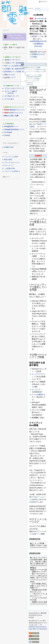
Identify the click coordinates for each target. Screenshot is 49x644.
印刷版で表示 (9, 147)
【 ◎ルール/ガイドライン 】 (14, 88)
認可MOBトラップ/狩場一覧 (14, 72)
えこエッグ (36, 389)
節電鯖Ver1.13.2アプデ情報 (32, 68)
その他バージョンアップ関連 (33, 75)
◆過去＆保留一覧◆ (11, 116)
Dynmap (11, 93)
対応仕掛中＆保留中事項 (34, 77)
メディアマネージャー (12, 163)
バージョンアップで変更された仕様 (35, 69)
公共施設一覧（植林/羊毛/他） (15, 69)
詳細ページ (37, 36)
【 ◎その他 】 (9, 99)
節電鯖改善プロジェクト (16, 110)
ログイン (44, 2)
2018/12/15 (30, 83)
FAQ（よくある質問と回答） (14, 66)
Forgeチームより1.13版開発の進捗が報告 (38, 499)
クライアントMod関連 (33, 79)
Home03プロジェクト (15, 113)
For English (8, 132)
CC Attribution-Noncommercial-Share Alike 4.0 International (38, 627)
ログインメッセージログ (32, 81)
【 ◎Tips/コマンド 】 (12, 96)
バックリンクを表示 (11, 157)
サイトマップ (9, 165)
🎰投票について (10, 78)
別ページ (38, 534)
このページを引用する (12, 171)
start (39, 52)
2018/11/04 (30, 85)
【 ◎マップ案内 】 (11, 91)
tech (44, 52)
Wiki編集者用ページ (11, 126)
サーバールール (41, 19)
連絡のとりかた (10, 75)
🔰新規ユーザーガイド (12, 60)
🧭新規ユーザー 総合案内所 (14, 63)
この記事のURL (10, 168)
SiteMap (7, 135)
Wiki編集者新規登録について (14, 129)
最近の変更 (8, 160)
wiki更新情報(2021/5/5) (38, 41)
